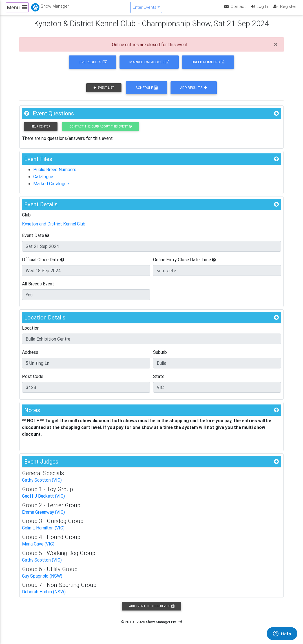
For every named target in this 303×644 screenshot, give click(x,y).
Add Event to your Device (152, 608)
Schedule (147, 92)
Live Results (93, 67)
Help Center (40, 131)
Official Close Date (43, 263)
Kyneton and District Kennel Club (54, 228)
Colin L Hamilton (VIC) (44, 531)
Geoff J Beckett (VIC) (43, 500)
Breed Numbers (208, 67)
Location (31, 332)
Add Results (193, 92)
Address (30, 356)
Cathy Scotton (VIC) (42, 484)
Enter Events (145, 9)
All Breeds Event (38, 288)
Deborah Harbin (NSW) (44, 594)
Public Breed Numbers (55, 174)
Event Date (36, 239)
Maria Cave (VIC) (38, 547)
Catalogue (43, 181)
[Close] (276, 49)
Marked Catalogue (149, 67)
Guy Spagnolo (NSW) (42, 578)
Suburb (160, 356)
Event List (104, 92)
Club (26, 219)
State (159, 380)
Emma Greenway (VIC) (44, 515)
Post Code (33, 380)
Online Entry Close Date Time (184, 263)
